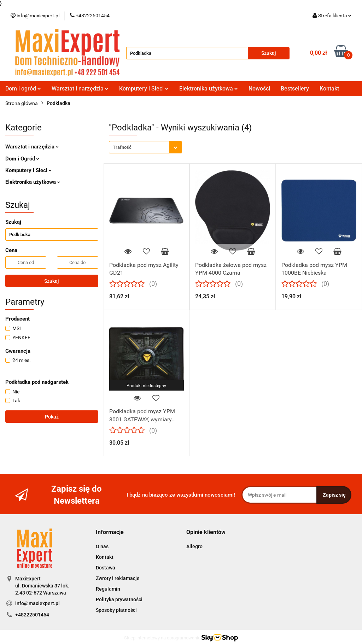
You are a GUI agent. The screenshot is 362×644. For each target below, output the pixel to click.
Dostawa (106, 568)
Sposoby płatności (116, 610)
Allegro (194, 546)
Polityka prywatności (119, 599)
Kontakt (329, 89)
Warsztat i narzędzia (80, 89)
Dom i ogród (23, 89)
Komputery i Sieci (144, 89)
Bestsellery (295, 89)
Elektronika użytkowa (209, 89)
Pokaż (52, 417)
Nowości (259, 89)
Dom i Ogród (22, 159)
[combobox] (145, 147)
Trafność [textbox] (122, 147)
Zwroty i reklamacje (118, 578)
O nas (102, 546)
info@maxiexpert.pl (37, 603)
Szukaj (52, 281)
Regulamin (108, 589)
